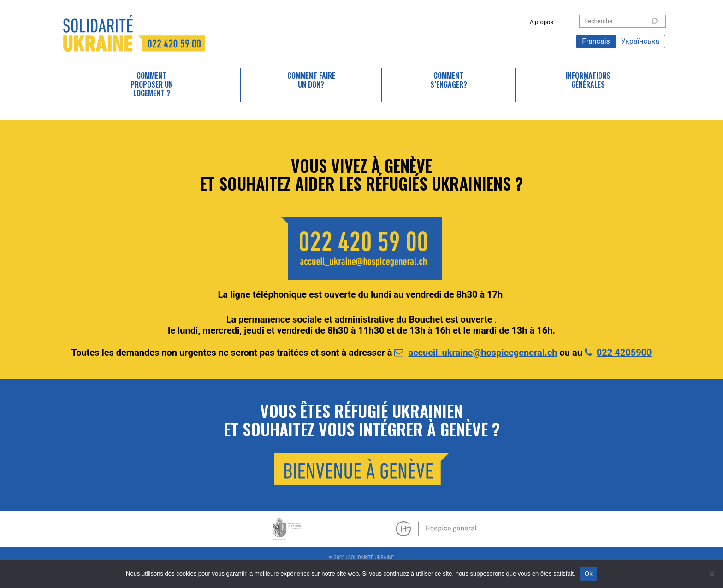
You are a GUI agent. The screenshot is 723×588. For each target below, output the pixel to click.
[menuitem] (596, 41)
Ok (589, 573)
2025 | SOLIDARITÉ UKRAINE (364, 557)
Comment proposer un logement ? (152, 84)
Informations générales (588, 80)
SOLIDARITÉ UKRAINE (134, 33)
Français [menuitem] (596, 41)
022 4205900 (624, 353)
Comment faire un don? (311, 80)
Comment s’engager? (449, 80)
